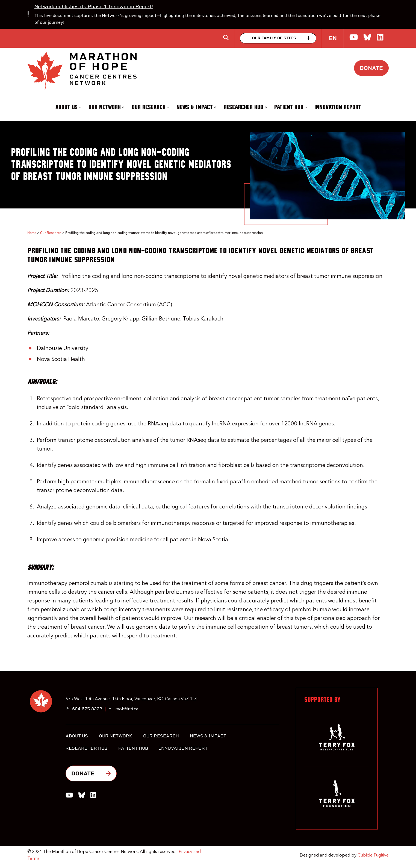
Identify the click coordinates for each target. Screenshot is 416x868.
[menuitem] (67, 108)
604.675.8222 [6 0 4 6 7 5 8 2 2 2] (87, 709)
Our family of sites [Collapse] (274, 38)
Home (32, 233)
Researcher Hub (245, 107)
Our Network (106, 107)
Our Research (150, 107)
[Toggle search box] (226, 37)
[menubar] (208, 108)
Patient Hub (291, 107)
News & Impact (196, 107)
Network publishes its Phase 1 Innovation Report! (94, 6)
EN (333, 38)
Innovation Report (338, 107)
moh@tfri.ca (127, 709)
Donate (371, 68)
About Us (68, 107)
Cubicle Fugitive (373, 855)
